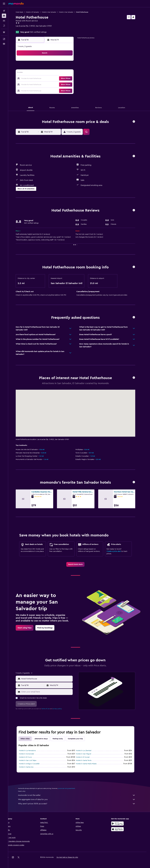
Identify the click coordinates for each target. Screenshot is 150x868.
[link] (79, 564)
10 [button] (43, 73)
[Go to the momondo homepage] (16, 4)
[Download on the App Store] (121, 829)
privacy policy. (61, 709)
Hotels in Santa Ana (30, 767)
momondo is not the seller (80, 795)
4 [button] (49, 67)
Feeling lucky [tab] (61, 739)
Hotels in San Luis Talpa (31, 760)
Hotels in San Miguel (87, 754)
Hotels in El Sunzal (86, 757)
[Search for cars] (4, 21)
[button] (4, 4)
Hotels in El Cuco (29, 757)
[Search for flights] (4, 11)
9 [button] (37, 73)
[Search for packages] (4, 26)
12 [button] (54, 73)
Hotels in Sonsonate (30, 754)
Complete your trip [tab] (79, 739)
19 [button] (54, 79)
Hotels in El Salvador (36, 12)
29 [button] (71, 84)
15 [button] (71, 73)
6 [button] (60, 67)
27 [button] (60, 84)
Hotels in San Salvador (53, 12)
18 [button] (49, 79)
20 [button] (60, 79)
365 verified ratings (42, 32)
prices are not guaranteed (70, 788)
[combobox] (50, 679)
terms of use (49, 709)
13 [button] (60, 73)
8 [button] (71, 67)
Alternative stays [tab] (45, 739)
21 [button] (66, 79)
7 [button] (66, 67)
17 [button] (43, 79)
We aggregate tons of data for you (80, 799)
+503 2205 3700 (26, 29)
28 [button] (66, 84)
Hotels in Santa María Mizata (90, 764)
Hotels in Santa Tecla (87, 760)
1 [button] (71, 62)
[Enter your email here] (50, 692)
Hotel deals (23, 12)
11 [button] (49, 73)
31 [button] (43, 90)
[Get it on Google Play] (121, 824)
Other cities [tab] (29, 739)
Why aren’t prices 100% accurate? (80, 804)
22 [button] (71, 79)
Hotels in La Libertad (87, 751)
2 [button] (37, 67)
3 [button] (43, 67)
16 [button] (37, 79)
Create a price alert (117, 551)
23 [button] (37, 84)
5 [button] (54, 67)
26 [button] (54, 84)
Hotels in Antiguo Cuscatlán (33, 764)
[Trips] (4, 32)
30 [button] (37, 90)
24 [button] (43, 84)
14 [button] (66, 73)
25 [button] (49, 84)
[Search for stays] (4, 16)
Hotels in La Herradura (31, 751)
